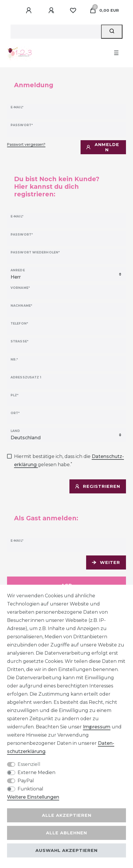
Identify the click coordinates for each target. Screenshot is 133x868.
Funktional (30, 789)
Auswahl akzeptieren (66, 850)
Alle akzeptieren (67, 815)
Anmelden (103, 147)
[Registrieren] (52, 11)
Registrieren (98, 486)
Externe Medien (36, 772)
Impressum (97, 727)
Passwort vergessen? (26, 144)
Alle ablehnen (66, 833)
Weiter (106, 562)
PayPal (26, 781)
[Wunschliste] (73, 11)
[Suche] (112, 32)
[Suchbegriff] (56, 32)
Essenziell (29, 764)
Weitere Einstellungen (33, 797)
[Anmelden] (30, 11)
